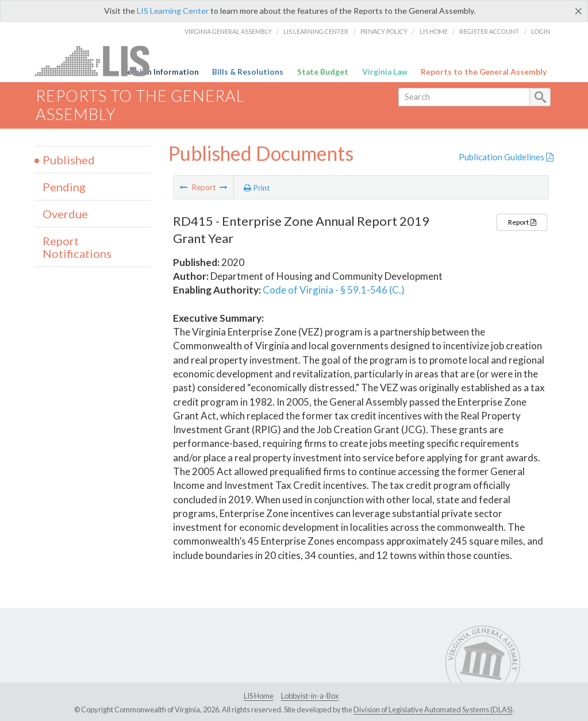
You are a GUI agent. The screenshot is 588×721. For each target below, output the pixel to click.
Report (522, 222)
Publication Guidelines (506, 157)
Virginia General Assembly (228, 31)
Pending (64, 187)
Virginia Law (385, 72)
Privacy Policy (384, 31)
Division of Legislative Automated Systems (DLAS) (433, 710)
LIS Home (434, 31)
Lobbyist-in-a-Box (310, 696)
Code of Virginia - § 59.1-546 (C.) (334, 290)
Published (69, 160)
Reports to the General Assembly (484, 72)
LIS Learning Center (173, 11)
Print (257, 188)
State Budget (323, 72)
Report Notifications (77, 247)
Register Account (489, 31)
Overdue (65, 214)
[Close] (579, 11)
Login (541, 31)
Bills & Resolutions (248, 72)
